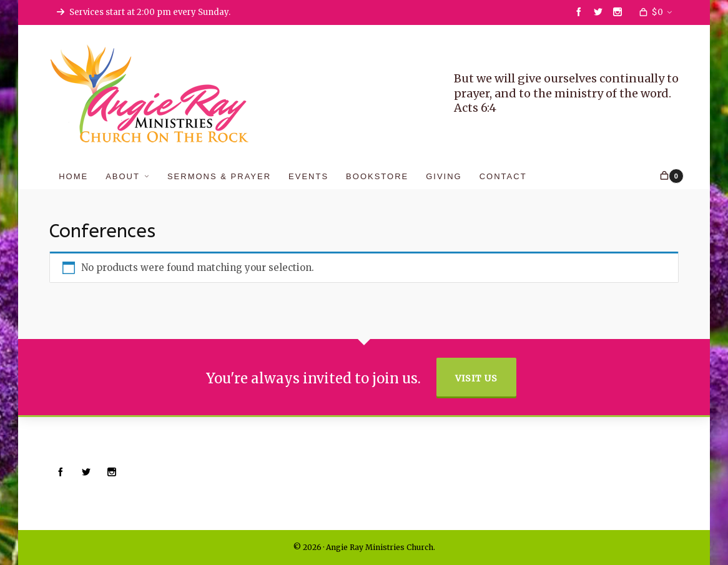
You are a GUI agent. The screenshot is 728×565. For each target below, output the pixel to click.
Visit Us (476, 378)
